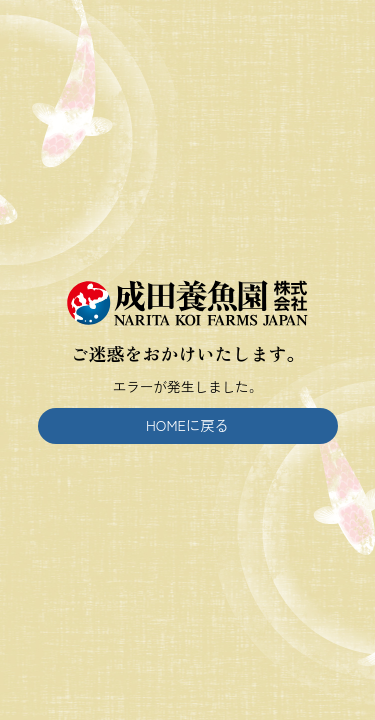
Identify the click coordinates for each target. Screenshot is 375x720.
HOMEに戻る (187, 424)
